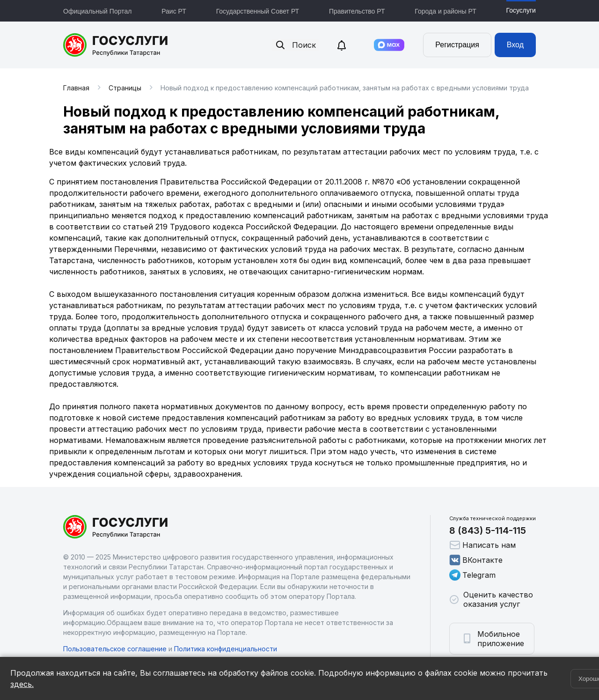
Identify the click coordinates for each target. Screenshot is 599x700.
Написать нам (482, 545)
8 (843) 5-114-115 (488, 531)
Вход (515, 45)
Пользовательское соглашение (115, 649)
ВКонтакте (476, 560)
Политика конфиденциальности (226, 649)
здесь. (22, 684)
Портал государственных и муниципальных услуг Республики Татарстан (116, 45)
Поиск (295, 45)
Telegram (472, 575)
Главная (76, 88)
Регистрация (457, 45)
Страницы (125, 88)
